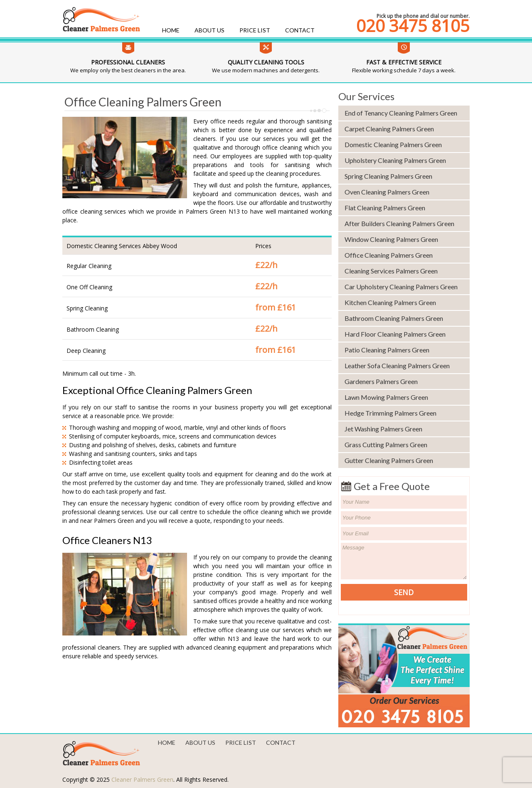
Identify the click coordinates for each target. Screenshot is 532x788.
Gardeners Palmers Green (381, 381)
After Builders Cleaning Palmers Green (399, 223)
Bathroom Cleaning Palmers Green (394, 318)
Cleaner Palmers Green (142, 779)
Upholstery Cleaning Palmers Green (395, 160)
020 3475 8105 (413, 26)
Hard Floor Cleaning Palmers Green (395, 334)
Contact (300, 30)
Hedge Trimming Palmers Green (390, 413)
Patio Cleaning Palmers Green (387, 350)
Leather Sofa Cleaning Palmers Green (397, 366)
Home (171, 30)
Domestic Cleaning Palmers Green (393, 144)
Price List (255, 30)
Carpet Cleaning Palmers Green (389, 129)
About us (209, 30)
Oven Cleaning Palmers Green (387, 192)
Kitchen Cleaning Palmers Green (390, 302)
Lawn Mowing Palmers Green (386, 397)
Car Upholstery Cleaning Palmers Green (401, 287)
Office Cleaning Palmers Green (389, 255)
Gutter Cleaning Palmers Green (389, 460)
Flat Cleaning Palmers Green (385, 208)
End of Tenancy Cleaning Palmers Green (401, 113)
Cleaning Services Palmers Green (391, 271)
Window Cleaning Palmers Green (391, 239)
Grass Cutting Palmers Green (386, 444)
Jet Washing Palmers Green (383, 429)
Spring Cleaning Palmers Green (388, 176)
